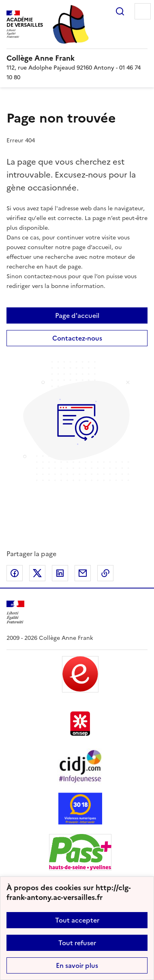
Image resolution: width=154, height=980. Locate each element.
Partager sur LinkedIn (60, 573)
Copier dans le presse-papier (105, 573)
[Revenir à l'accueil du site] (15, 612)
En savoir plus (77, 965)
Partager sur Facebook (15, 573)
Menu (143, 11)
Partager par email (83, 573)
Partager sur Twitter (37, 573)
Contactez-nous (77, 338)
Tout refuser (77, 943)
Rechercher (120, 11)
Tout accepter (77, 920)
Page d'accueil (77, 315)
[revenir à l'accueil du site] (77, 58)
